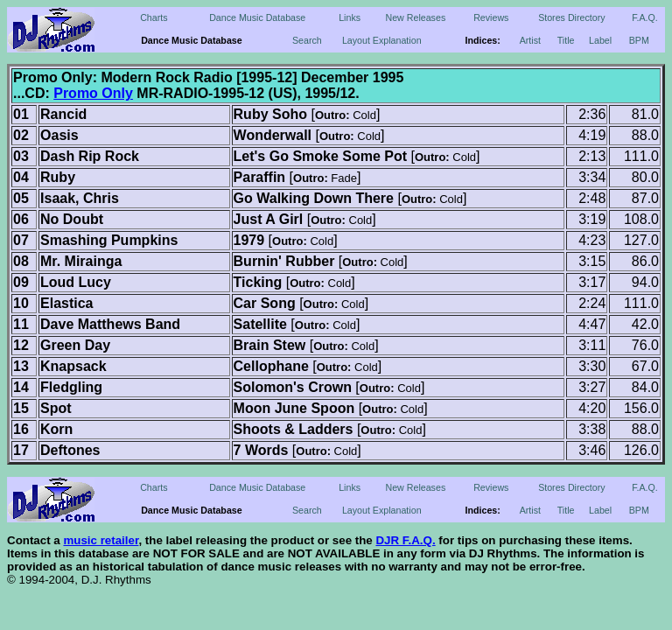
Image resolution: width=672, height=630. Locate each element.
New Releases (416, 17)
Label (600, 40)
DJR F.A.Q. (405, 540)
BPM (639, 40)
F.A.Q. (645, 17)
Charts (154, 17)
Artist (530, 40)
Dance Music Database (257, 17)
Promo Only (93, 93)
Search (307, 40)
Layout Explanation (382, 40)
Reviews (491, 17)
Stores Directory (571, 17)
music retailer (101, 540)
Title (566, 40)
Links (350, 17)
